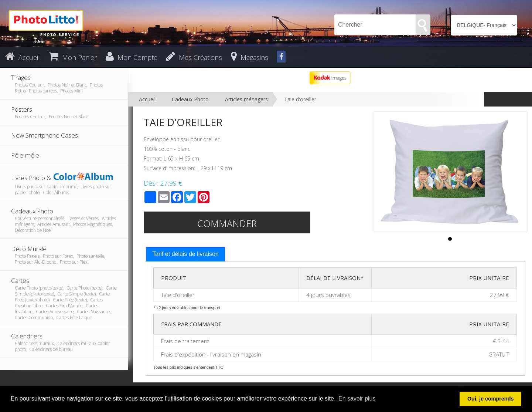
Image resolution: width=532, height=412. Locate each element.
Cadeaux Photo (190, 99)
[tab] (185, 254)
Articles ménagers (246, 99)
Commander (227, 223)
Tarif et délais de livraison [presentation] (185, 254)
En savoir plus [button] (357, 399)
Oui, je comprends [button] (491, 399)
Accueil (147, 99)
